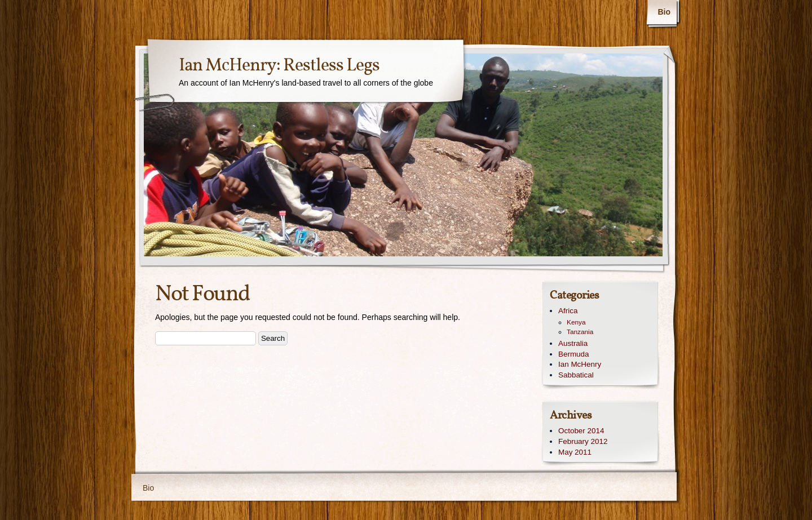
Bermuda (574, 354)
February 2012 (583, 441)
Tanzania (580, 332)
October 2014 (581, 431)
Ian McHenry (580, 364)
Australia (573, 343)
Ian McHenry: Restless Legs (279, 66)
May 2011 (575, 452)
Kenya (576, 322)
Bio (664, 12)
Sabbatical (576, 375)
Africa (568, 311)
